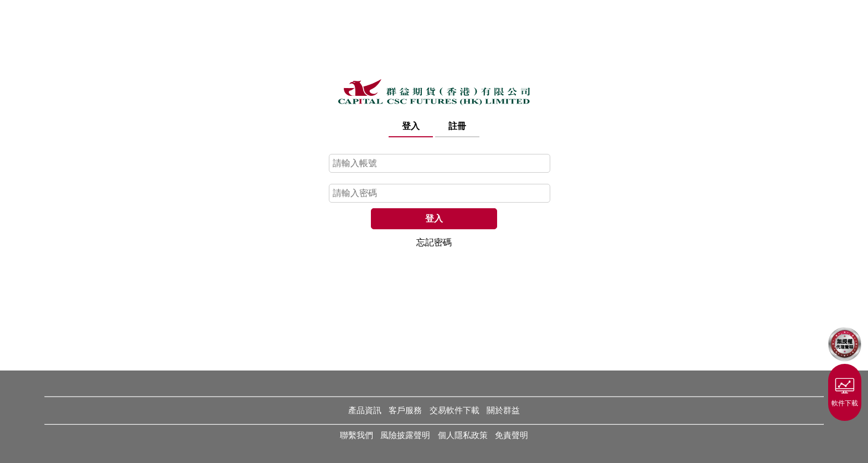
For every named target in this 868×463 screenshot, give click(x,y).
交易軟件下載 (454, 410)
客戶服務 (405, 410)
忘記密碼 (434, 242)
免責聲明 (512, 435)
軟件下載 (845, 390)
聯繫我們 (356, 435)
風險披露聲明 (405, 435)
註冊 (457, 125)
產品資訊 (365, 410)
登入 (411, 125)
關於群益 (503, 410)
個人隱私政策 (463, 435)
